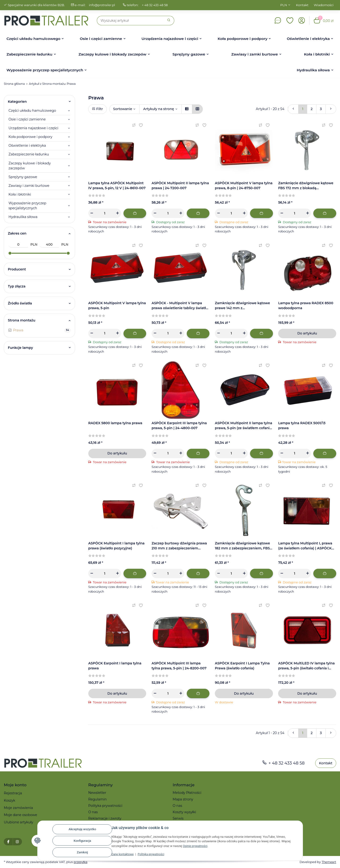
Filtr (98, 109)
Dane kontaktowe (123, 854)
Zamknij (82, 852)
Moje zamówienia (18, 808)
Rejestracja (13, 793)
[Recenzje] (97, 195)
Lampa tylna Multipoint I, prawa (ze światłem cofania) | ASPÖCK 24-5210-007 (305, 546)
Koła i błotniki (20, 194)
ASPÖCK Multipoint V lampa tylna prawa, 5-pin (117, 306)
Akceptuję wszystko (82, 829)
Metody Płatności (187, 793)
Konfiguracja (82, 841)
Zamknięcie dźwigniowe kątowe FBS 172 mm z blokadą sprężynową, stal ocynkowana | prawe (306, 186)
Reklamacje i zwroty (105, 818)
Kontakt (302, 5)
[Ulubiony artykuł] (141, 125)
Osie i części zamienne (27, 119)
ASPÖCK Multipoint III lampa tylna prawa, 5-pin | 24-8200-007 (179, 666)
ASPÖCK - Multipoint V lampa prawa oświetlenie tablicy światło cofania (180, 306)
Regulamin (98, 799)
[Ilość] (105, 213)
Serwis (178, 818)
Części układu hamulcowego (32, 111)
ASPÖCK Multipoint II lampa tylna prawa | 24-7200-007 (180, 186)
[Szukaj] (130, 21)
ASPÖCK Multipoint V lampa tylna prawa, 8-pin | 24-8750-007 (244, 186)
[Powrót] (293, 109)
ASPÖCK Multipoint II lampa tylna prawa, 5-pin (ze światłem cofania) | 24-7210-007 (244, 426)
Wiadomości (324, 5)
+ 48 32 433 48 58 (157, 5)
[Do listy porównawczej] (134, 125)
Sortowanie (123, 109)
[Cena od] (18, 245)
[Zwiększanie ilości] (118, 213)
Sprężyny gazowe (23, 177)
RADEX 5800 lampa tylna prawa (115, 423)
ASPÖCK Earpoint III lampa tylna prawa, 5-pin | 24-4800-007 (179, 425)
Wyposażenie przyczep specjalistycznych (27, 206)
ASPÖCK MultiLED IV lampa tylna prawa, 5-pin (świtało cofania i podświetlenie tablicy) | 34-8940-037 (306, 666)
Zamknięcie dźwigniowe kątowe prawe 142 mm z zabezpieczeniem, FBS (242, 306)
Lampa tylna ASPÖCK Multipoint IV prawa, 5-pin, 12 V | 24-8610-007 (117, 186)
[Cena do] (49, 245)
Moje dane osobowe (20, 815)
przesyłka (81, 862)
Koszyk (9, 800)
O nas (93, 812)
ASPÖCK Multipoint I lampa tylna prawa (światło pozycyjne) (116, 546)
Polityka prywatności (153, 854)
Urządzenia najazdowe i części (33, 128)
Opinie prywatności (196, 846)
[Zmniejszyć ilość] (92, 213)
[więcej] (331, 109)
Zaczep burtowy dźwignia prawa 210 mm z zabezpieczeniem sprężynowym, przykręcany (179, 546)
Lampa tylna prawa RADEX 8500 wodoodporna (306, 306)
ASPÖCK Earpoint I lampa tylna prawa (115, 666)
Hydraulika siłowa (23, 217)
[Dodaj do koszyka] (135, 213)
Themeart (328, 862)
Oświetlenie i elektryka (27, 145)
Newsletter (97, 793)
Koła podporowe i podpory (30, 137)
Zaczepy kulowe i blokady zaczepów (30, 166)
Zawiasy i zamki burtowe (29, 186)
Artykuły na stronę (158, 109)
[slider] (10, 253)
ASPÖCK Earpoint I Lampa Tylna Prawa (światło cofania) (242, 666)
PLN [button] (284, 5)
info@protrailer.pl (102, 5)
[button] (290, 21)
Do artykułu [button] (307, 333)
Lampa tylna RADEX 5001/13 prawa (302, 425)
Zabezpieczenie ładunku (29, 154)
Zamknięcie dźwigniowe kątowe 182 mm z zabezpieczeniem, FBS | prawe (243, 546)
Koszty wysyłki (184, 812)
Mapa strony (183, 799)
